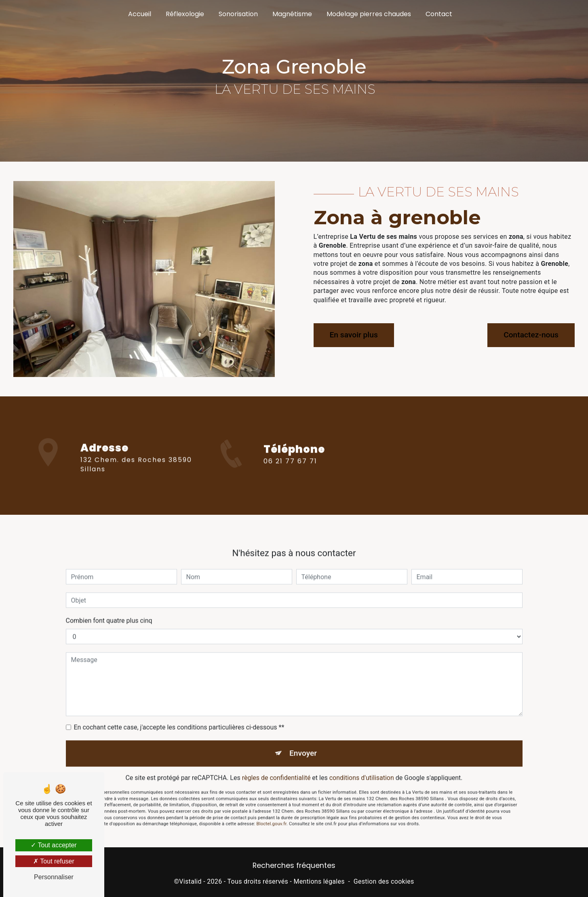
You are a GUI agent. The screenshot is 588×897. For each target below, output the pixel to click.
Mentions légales (319, 881)
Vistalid (190, 881)
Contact (439, 14)
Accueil (140, 14)
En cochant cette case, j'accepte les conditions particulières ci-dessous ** (179, 719)
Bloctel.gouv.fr (272, 816)
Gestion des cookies (384, 881)
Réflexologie (185, 14)
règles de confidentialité (276, 769)
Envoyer (303, 744)
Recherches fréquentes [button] (294, 865)
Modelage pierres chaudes (369, 14)
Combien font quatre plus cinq (109, 612)
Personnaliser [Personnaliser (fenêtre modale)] (54, 877)
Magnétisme (292, 14)
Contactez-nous (531, 335)
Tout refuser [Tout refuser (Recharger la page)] (54, 861)
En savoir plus (354, 335)
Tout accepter (54, 845)
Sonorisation (238, 14)
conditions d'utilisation (362, 769)
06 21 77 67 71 (290, 470)
